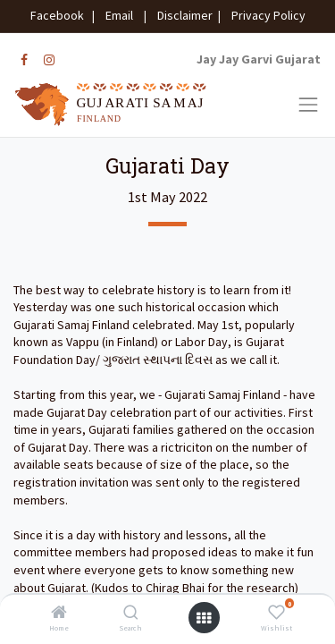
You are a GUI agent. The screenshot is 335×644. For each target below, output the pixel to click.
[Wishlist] (276, 614)
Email (119, 15)
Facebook (60, 15)
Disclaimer (182, 15)
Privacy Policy (264, 15)
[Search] (131, 614)
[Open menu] (204, 618)
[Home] (59, 614)
